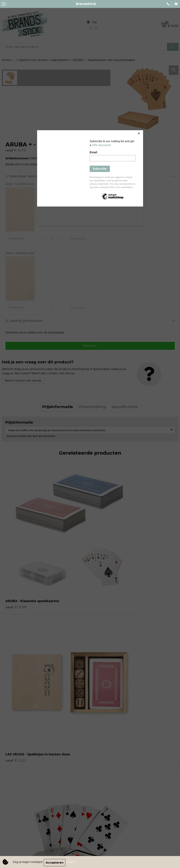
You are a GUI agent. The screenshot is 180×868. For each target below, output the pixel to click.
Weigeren (72, 863)
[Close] (142, 131)
